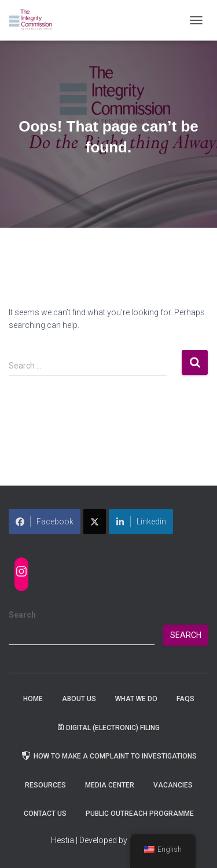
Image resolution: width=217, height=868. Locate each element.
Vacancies (173, 785)
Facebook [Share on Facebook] (45, 521)
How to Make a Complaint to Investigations (108, 756)
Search (22, 615)
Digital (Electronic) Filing (109, 728)
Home (33, 699)
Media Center (110, 785)
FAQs (185, 699)
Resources (45, 785)
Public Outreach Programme (140, 814)
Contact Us (45, 814)
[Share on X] (95, 521)
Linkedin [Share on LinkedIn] (141, 521)
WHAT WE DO (136, 699)
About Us (79, 699)
